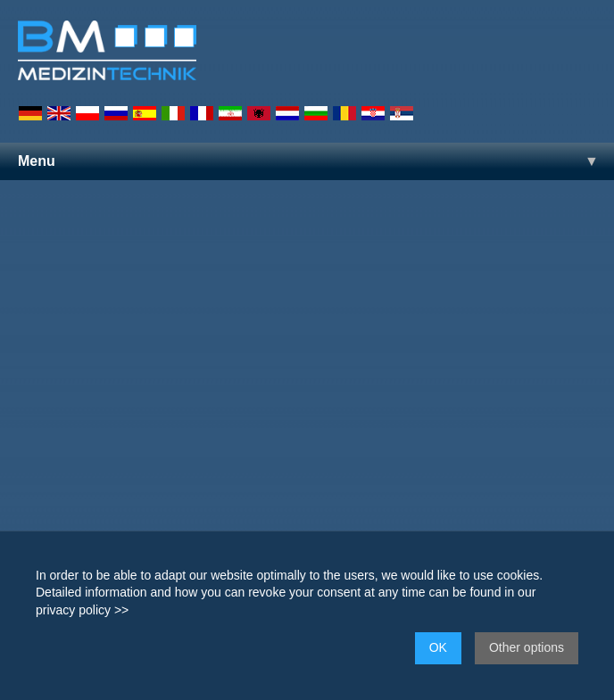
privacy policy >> (82, 610)
